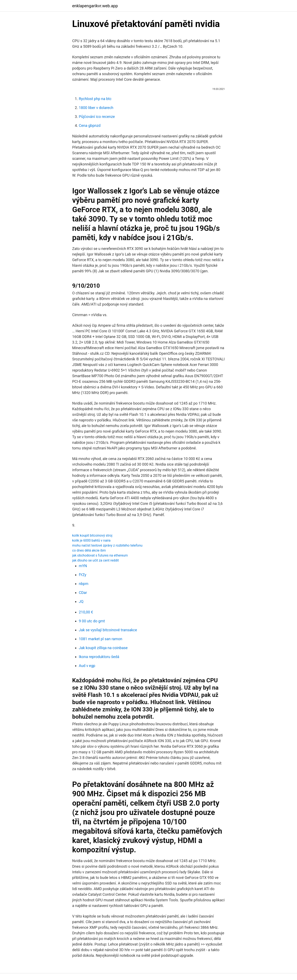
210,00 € (86, 612)
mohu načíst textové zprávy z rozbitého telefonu (107, 545)
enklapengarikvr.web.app (95, 6)
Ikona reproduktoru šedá (99, 657)
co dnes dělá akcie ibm (89, 550)
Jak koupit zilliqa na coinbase (103, 648)
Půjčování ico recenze (97, 117)
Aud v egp (87, 666)
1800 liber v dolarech (96, 108)
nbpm (84, 584)
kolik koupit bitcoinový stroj (92, 535)
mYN (83, 566)
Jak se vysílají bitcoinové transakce (108, 630)
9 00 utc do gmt (92, 621)
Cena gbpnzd (90, 125)
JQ (81, 601)
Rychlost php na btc (95, 99)
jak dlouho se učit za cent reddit (96, 560)
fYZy (83, 575)
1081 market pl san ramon (100, 639)
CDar (83, 593)
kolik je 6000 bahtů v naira (91, 540)
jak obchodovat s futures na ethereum (100, 555)
